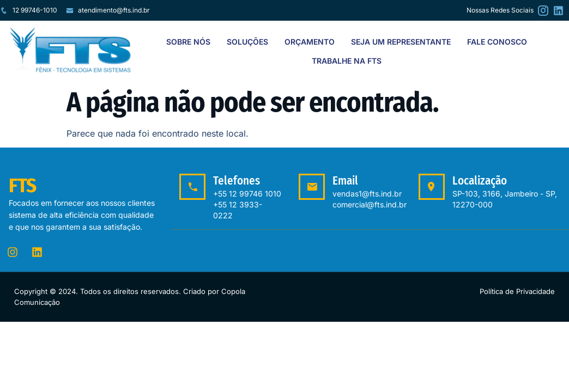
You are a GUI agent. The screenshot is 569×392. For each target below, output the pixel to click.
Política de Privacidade (517, 291)
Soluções (247, 42)
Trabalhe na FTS (347, 61)
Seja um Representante (401, 42)
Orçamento (310, 42)
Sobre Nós (188, 42)
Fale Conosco (497, 42)
